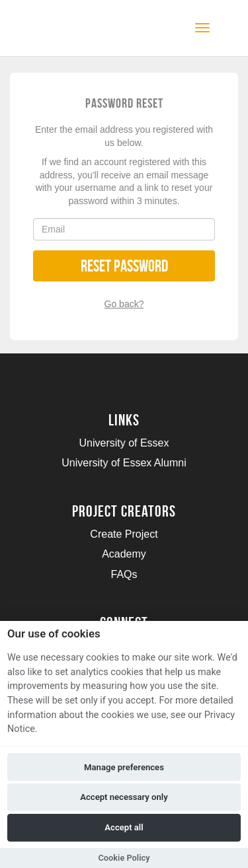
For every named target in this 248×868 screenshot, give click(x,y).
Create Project (124, 534)
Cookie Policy (124, 858)
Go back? (124, 304)
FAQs (124, 574)
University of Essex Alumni (124, 463)
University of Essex (124, 443)
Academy (124, 554)
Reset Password (124, 266)
